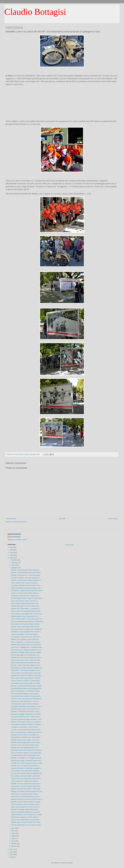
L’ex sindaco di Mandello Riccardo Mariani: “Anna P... (27, 707)
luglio (13, 831)
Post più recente (11, 519)
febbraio (14, 844)
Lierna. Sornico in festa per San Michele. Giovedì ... (26, 624)
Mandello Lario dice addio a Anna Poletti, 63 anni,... (26, 709)
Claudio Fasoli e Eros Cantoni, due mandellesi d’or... (26, 779)
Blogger (70, 863)
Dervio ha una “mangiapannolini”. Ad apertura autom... (27, 647)
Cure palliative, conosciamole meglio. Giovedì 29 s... (26, 637)
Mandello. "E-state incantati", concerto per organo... (26, 575)
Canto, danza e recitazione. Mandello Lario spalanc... (27, 724)
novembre (14, 563)
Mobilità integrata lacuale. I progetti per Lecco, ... (25, 616)
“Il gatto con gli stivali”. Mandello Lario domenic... (25, 781)
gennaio (14, 846)
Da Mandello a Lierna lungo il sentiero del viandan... (26, 683)
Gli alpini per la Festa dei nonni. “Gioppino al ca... (25, 596)
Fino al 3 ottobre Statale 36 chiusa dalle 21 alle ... (25, 603)
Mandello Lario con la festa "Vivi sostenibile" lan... (25, 735)
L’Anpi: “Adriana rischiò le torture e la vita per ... (25, 583)
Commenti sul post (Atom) (19, 522)
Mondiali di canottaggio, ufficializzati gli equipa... (25, 809)
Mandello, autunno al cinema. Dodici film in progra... (26, 802)
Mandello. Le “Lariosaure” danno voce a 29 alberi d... (26, 722)
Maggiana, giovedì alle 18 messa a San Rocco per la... (27, 799)
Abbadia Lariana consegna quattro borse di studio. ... (26, 743)
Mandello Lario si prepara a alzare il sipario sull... (25, 639)
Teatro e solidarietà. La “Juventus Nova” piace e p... (26, 642)
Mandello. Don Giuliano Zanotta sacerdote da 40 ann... (27, 791)
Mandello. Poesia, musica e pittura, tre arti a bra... (26, 740)
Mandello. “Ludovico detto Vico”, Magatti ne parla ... (26, 665)
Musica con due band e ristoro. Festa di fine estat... (26, 660)
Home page (62, 519)
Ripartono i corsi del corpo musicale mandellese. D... (26, 580)
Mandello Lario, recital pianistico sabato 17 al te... (25, 748)
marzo (13, 841)
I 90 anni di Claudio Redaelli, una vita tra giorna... (25, 694)
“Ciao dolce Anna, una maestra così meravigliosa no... (27, 699)
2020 (11, 852)
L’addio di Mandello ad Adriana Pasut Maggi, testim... (26, 588)
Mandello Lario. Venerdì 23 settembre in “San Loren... (27, 676)
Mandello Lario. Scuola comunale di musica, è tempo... (27, 763)
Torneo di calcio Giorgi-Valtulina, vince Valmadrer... (26, 820)
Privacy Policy (70, 545)
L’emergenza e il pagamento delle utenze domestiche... (27, 591)
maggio (14, 836)
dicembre (14, 560)
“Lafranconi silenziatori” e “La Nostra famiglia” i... (25, 634)
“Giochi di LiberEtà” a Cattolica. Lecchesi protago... (26, 681)
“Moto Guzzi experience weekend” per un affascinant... (27, 629)
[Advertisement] (62, 103)
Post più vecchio (113, 519)
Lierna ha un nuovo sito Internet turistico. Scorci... (25, 745)
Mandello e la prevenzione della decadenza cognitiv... (27, 686)
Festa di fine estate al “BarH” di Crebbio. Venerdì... (26, 804)
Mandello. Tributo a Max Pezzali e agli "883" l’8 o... (26, 627)
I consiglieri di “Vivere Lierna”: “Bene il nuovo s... (25, 727)
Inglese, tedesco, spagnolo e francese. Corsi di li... (26, 807)
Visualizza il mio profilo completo (17, 540)
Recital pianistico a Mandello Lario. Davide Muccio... (26, 737)
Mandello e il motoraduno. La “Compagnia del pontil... (27, 758)
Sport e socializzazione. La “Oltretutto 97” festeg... (26, 691)
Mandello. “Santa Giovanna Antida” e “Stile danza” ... (26, 789)
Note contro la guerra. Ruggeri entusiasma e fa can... (26, 650)
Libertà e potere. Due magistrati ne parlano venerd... (26, 611)
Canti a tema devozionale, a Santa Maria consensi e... (27, 732)
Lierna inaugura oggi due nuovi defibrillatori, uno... (26, 655)
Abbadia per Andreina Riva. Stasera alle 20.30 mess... (27, 750)
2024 (11, 553)
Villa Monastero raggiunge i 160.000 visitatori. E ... (26, 817)
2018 (11, 857)
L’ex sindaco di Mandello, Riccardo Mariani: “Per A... (26, 585)
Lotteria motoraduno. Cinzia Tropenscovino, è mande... (27, 815)
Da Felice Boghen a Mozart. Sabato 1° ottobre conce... (27, 598)
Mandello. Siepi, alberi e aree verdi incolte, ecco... (26, 606)
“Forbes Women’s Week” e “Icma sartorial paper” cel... (27, 619)
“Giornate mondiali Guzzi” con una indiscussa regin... (26, 825)
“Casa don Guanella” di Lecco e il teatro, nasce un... (26, 717)
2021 (11, 849)
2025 (11, 550)
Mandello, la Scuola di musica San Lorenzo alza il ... (26, 784)
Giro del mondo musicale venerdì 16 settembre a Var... (27, 773)
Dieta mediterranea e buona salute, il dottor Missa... (26, 776)
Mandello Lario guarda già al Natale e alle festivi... (26, 570)
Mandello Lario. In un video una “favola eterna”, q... (26, 766)
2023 (11, 555)
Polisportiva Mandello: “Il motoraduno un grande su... (26, 768)
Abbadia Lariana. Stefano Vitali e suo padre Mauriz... (26, 645)
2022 (11, 558)
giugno (13, 833)
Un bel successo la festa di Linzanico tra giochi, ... (26, 704)
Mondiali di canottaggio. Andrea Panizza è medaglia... (27, 652)
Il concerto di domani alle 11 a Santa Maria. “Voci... (26, 755)
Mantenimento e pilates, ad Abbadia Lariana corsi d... (27, 761)
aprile (13, 838)
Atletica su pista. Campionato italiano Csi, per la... (25, 797)
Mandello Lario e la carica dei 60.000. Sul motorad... (26, 822)
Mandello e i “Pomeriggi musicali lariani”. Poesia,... (26, 712)
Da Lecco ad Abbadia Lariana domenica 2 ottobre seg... (27, 622)
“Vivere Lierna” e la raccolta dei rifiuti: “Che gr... (25, 794)
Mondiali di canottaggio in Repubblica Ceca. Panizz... (27, 714)
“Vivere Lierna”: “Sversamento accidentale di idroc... (26, 670)
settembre (14, 568)
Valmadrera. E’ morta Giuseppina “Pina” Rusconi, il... (26, 632)
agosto (13, 828)
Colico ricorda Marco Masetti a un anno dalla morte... (26, 753)
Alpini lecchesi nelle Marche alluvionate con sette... (26, 663)
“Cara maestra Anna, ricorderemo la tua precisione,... (26, 696)
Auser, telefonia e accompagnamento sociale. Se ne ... (27, 614)
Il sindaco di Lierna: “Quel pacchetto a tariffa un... (25, 593)
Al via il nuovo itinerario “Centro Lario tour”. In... (25, 601)
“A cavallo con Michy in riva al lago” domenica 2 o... (26, 578)
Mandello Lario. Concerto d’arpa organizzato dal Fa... (27, 658)
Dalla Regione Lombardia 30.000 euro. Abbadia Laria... (27, 668)
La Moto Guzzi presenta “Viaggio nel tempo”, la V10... (27, 719)
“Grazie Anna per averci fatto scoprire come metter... (26, 673)
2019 (11, 855)
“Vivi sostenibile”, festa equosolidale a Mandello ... (26, 771)
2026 (11, 547)
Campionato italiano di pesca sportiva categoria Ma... (26, 688)
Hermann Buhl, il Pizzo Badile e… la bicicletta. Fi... (26, 609)
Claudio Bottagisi (35, 12)
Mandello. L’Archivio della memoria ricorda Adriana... (26, 573)
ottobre (14, 565)
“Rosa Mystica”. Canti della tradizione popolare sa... (26, 786)
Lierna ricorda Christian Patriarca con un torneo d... (26, 812)
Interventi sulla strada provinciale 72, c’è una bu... (25, 701)
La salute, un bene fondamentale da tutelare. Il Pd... (26, 730)
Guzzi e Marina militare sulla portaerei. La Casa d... (26, 678)
